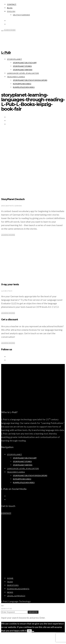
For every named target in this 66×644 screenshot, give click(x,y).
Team (10, 582)
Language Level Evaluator (23, 73)
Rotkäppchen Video (22, 84)
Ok (29, 631)
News (10, 592)
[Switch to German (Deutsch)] (21, 15)
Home (10, 578)
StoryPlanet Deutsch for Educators (30, 80)
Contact (12, 4)
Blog (10, 8)
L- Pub (6, 52)
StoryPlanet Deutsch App (25, 63)
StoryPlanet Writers (23, 70)
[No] (33, 631)
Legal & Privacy (16, 596)
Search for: (7, 609)
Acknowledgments (18, 589)
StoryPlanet (15, 59)
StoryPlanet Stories (22, 66)
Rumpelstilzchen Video (24, 87)
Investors (13, 585)
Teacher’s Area (16, 77)
